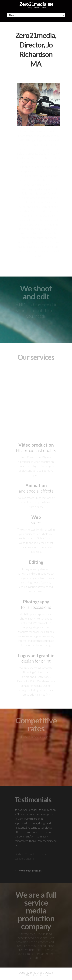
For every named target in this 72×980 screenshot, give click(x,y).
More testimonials (30, 870)
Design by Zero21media (32, 973)
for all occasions (36, 604)
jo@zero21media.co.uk (36, 975)
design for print (36, 658)
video (36, 520)
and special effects (36, 488)
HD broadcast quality (36, 448)
